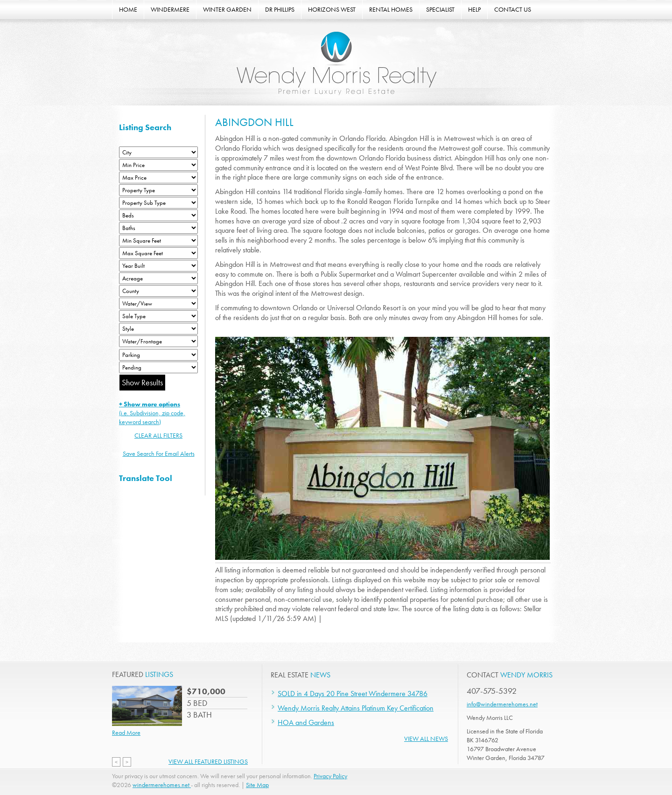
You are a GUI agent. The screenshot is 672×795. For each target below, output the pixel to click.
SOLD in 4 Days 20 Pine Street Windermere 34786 (353, 694)
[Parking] (158, 355)
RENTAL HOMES (391, 9)
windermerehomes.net (162, 785)
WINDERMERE (170, 9)
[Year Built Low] (158, 266)
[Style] (158, 329)
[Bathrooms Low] (158, 228)
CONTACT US (513, 9)
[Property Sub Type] (158, 203)
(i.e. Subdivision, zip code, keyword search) (152, 413)
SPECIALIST (440, 9)
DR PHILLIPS (280, 9)
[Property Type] (158, 190)
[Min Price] (158, 165)
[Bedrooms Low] (158, 215)
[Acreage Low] (158, 278)
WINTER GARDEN (227, 9)
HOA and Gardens (306, 722)
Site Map (257, 785)
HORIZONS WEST (332, 9)
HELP (474, 9)
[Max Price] (158, 178)
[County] (158, 291)
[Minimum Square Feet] (158, 241)
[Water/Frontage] (158, 341)
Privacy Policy (330, 776)
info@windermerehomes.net (502, 704)
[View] (158, 303)
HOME (128, 9)
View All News (426, 739)
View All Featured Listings (208, 761)
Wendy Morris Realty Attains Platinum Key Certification (356, 708)
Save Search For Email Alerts (159, 453)
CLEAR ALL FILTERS (158, 435)
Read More (126, 732)
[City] (158, 152)
